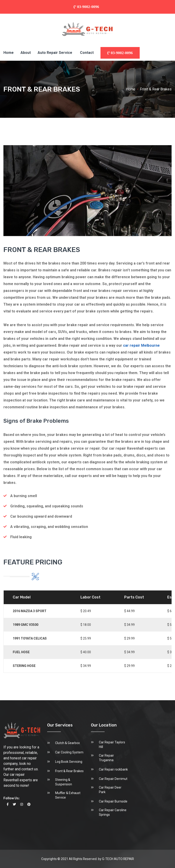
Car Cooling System (69, 752)
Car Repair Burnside (113, 801)
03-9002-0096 (88, 7)
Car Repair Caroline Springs (113, 812)
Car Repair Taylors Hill (112, 745)
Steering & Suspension (64, 782)
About (26, 53)
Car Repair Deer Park (110, 790)
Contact (87, 53)
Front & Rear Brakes (69, 771)
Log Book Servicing (69, 762)
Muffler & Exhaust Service (68, 795)
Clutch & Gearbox (67, 743)
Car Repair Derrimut (113, 779)
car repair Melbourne (141, 345)
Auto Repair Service (55, 53)
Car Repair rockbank (113, 769)
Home (9, 53)
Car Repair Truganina (106, 758)
